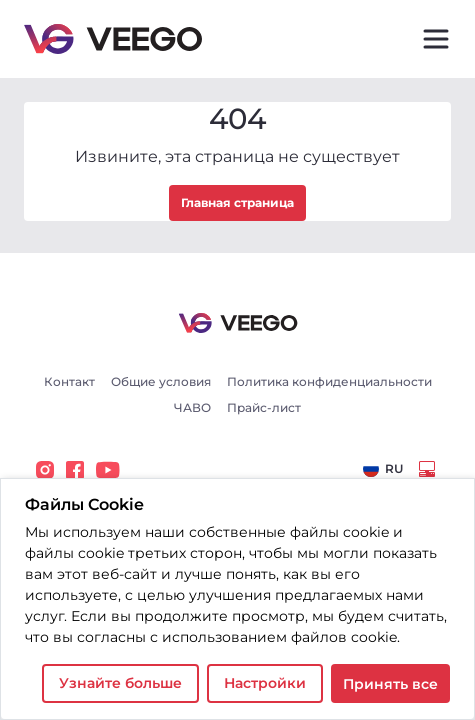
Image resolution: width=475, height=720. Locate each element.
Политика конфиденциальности (329, 381)
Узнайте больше (120, 683)
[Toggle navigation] (436, 39)
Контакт (69, 381)
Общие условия (161, 381)
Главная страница (237, 202)
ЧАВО (192, 407)
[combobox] (383, 469)
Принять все (390, 684)
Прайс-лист (264, 407)
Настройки (265, 683)
